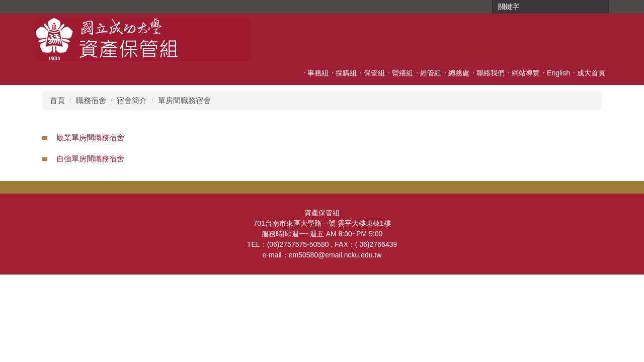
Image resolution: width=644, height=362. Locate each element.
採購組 (346, 73)
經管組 (431, 73)
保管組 (374, 73)
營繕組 (403, 73)
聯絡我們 (491, 73)
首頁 (57, 100)
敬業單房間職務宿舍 (90, 138)
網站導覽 (526, 73)
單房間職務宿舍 (184, 100)
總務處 (459, 73)
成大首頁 (591, 73)
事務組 (318, 73)
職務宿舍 (91, 100)
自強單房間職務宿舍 (90, 159)
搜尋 (600, 7)
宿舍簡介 (132, 100)
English (558, 73)
